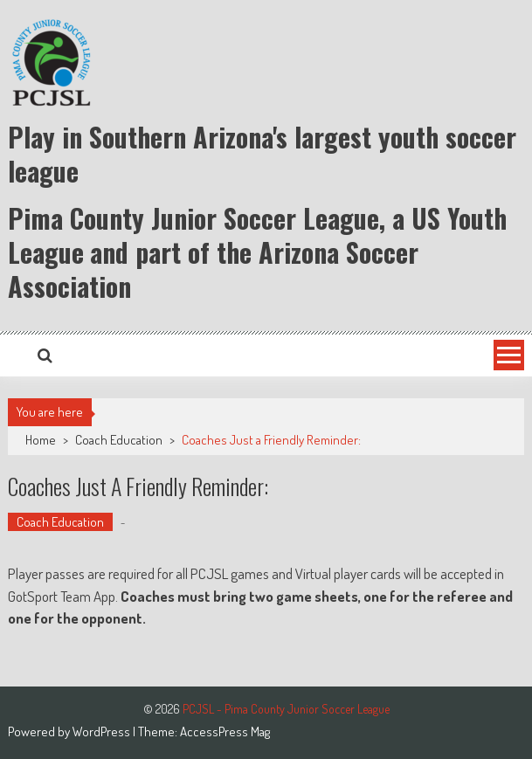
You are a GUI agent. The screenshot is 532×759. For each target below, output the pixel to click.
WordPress (103, 731)
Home (41, 440)
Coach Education (119, 440)
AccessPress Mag (225, 731)
